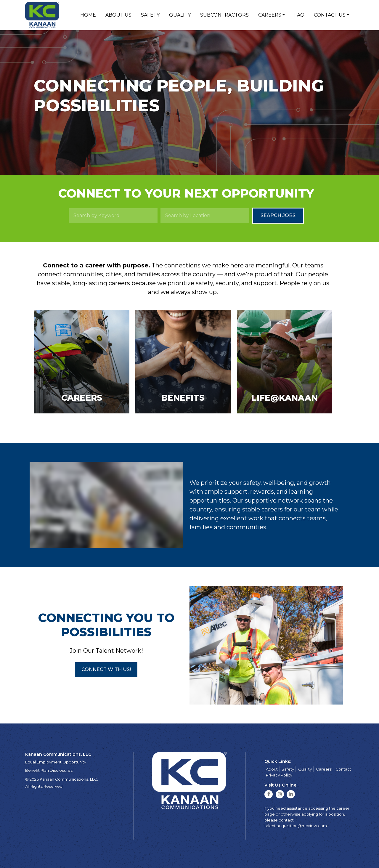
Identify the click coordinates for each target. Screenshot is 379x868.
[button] (106, 670)
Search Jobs (278, 215)
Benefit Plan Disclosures (49, 770)
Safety (150, 15)
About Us (118, 15)
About (272, 769)
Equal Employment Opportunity (56, 762)
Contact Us (330, 15)
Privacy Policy (279, 775)
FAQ (299, 15)
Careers (270, 15)
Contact (343, 769)
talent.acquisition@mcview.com (296, 826)
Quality (180, 15)
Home (88, 15)
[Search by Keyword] (113, 216)
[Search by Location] (205, 216)
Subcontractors (224, 15)
